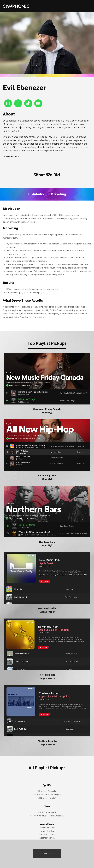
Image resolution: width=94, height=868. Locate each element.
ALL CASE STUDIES (47, 853)
